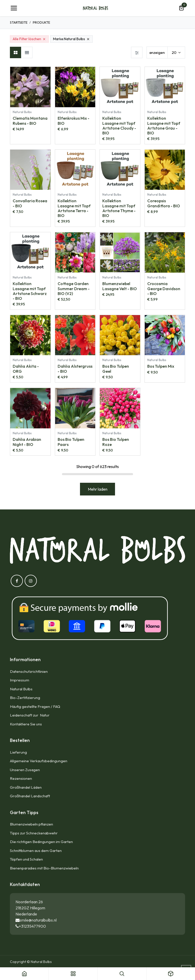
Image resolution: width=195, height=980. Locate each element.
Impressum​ (20, 680)
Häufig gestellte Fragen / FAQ (35, 706)
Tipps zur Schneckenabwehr (34, 833)
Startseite (19, 22)
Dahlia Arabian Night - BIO (27, 442)
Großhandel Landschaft (30, 796)
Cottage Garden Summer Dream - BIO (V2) (74, 288)
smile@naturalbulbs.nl (38, 920)
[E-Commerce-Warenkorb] (181, 8)
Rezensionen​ (21, 778)
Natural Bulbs (21, 689)
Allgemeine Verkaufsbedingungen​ (39, 761)
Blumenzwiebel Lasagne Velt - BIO (120, 286)
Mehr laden (98, 489)
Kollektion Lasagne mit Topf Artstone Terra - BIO (74, 208)
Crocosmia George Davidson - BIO (164, 288)
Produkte (41, 22)
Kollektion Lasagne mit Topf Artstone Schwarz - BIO (30, 291)
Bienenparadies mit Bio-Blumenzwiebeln (44, 868)
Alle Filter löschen (29, 39)
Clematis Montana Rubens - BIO (30, 121)
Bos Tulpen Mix (161, 366)
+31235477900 (32, 926)
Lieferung (18, 752)
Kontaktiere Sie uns (26, 724)
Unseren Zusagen (25, 770)
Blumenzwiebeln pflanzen (31, 824)
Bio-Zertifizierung (25, 698)
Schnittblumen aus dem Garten (36, 851)
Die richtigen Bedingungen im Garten (41, 842)
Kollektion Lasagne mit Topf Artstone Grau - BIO (164, 126)
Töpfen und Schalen (26, 859)
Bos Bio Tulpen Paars (71, 442)
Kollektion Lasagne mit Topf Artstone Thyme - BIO (119, 208)
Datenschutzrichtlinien (29, 671)
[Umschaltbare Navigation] (14, 8)
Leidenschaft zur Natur (30, 715)
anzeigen (157, 52)
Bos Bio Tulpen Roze (116, 442)
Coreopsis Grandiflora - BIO (164, 203)
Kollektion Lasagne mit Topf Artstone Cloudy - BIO (119, 126)
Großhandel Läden (26, 787)
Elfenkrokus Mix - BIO (74, 121)
